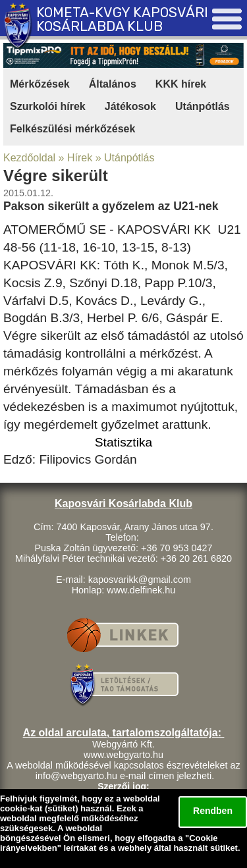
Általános (113, 84)
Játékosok (130, 106)
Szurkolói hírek (48, 106)
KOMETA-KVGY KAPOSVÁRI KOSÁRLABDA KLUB (122, 19)
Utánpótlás (203, 106)
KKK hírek (181, 84)
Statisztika (123, 442)
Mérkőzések (40, 84)
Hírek (80, 158)
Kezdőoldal (29, 158)
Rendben (213, 811)
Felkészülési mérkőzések (72, 129)
